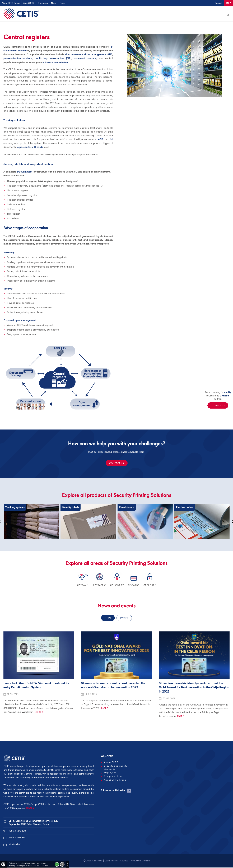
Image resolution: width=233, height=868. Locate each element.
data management (95, 55)
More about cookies (62, 864)
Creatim (146, 861)
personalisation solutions (18, 59)
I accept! (57, 864)
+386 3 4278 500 (17, 831)
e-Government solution (55, 62)
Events (62, 3)
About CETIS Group (11, 3)
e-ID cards (37, 147)
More (38, 713)
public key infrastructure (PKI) (53, 59)
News (54, 3)
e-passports (24, 147)
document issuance (85, 59)
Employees (43, 3)
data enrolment (74, 55)
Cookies (124, 861)
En (229, 3)
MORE (29, 809)
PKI (111, 140)
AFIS (110, 55)
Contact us (117, 464)
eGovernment (25, 172)
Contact (218, 3)
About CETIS (29, 3)
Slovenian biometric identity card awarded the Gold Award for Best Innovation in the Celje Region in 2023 (194, 688)
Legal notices (111, 861)
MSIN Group (70, 805)
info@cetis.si (15, 845)
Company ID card (114, 777)
